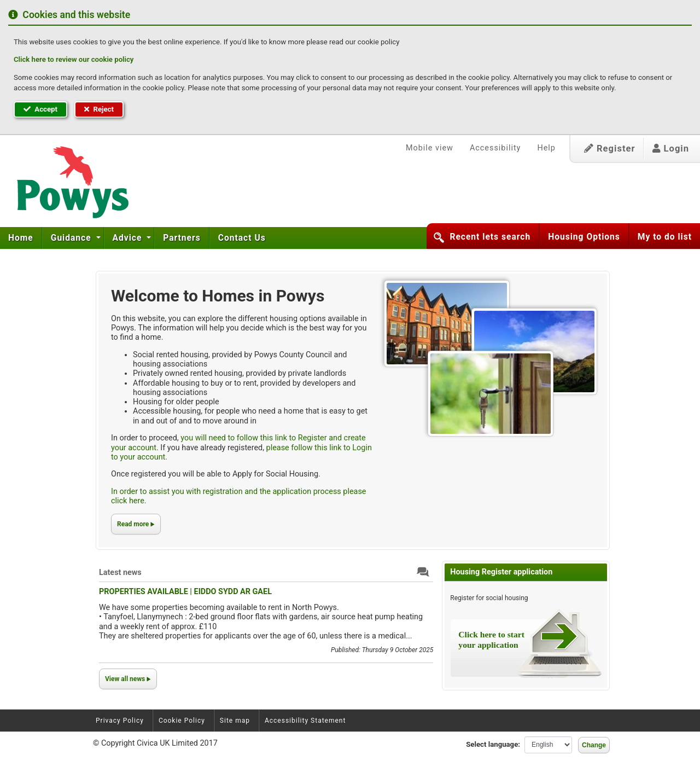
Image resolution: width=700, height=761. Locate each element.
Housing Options (584, 237)
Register (610, 149)
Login (671, 149)
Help (546, 148)
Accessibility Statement (305, 721)
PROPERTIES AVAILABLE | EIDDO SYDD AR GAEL (185, 592)
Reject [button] (99, 109)
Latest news (120, 573)
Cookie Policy (182, 721)
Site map (235, 721)
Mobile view (430, 148)
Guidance (72, 238)
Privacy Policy (120, 721)
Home (21, 238)
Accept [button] (40, 109)
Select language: (493, 744)
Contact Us (242, 238)
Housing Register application (501, 572)
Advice (129, 238)
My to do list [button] (665, 237)
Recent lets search (490, 237)
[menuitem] (21, 238)
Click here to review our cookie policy (74, 59)
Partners (182, 238)
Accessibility (495, 148)
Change (594, 745)
